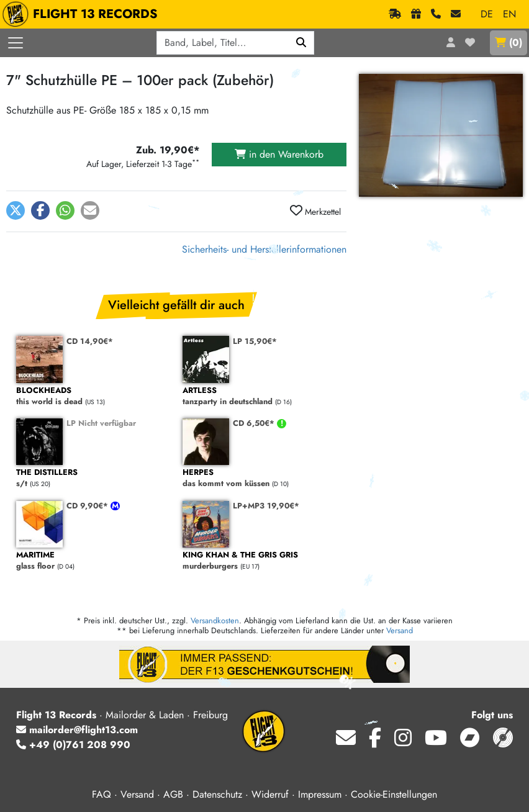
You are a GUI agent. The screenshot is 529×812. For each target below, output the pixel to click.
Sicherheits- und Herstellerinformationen (264, 249)
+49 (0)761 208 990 (73, 745)
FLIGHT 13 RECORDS (83, 14)
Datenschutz (217, 794)
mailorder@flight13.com (77, 730)
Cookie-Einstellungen (394, 794)
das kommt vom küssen (260, 478)
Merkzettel (315, 211)
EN (509, 14)
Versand (400, 630)
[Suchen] (301, 43)
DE (487, 14)
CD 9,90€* (88, 506)
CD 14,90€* (90, 341)
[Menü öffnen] (16, 43)
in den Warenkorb (279, 154)
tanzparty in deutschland (260, 396)
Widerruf (270, 794)
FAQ (102, 794)
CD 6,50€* (255, 423)
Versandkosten (215, 620)
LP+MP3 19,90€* (266, 506)
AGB (173, 794)
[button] (16, 210)
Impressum (320, 794)
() (509, 43)
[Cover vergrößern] (441, 135)
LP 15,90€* (255, 341)
